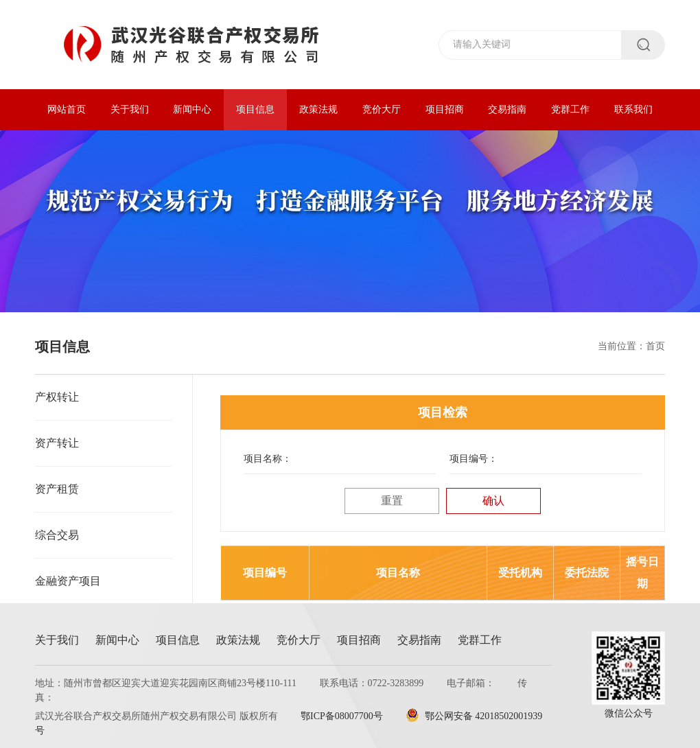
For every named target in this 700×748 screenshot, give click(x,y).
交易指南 (507, 109)
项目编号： (474, 459)
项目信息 (255, 109)
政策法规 (318, 109)
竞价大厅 (382, 109)
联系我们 (633, 109)
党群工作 (570, 109)
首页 (655, 346)
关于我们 (130, 109)
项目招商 (445, 109)
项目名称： (268, 459)
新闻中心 (192, 109)
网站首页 (67, 109)
